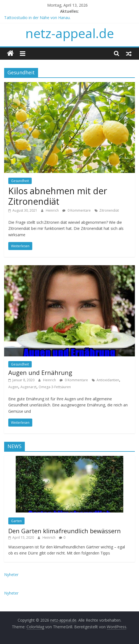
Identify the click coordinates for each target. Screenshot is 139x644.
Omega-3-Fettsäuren (55, 387)
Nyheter (11, 575)
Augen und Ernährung (40, 372)
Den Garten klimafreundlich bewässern (65, 531)
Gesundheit (20, 181)
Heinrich (53, 210)
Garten (16, 521)
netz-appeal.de (70, 33)
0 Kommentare (77, 210)
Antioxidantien (108, 380)
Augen (13, 387)
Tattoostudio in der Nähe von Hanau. (37, 18)
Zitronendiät (109, 210)
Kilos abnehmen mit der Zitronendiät (58, 196)
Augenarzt (28, 387)
